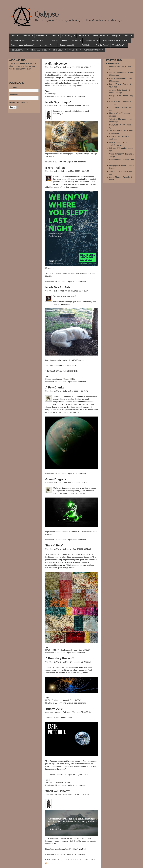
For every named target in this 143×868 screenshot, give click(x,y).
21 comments (60, 540)
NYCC (48, 650)
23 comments (60, 474)
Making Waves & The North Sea (115, 41)
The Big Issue (90, 41)
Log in (68, 96)
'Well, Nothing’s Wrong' (118, 142)
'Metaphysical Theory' (117, 166)
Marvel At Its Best (47, 45)
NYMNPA (83, 36)
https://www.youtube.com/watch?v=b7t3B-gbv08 (64, 360)
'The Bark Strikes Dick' (118, 131)
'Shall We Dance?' (58, 791)
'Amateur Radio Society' (119, 90)
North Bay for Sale (58, 287)
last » (93, 859)
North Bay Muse (38, 41)
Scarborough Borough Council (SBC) (60, 379)
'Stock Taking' (114, 107)
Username (14, 87)
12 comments (60, 785)
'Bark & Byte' (54, 545)
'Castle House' (115, 136)
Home (14, 36)
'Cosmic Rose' (118, 45)
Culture (54, 36)
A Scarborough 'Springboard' (23, 45)
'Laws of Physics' (116, 84)
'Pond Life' (41, 36)
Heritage (115, 36)
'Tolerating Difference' (117, 119)
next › (87, 859)
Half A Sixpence (56, 64)
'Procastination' (115, 160)
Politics (127, 36)
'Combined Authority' (93, 50)
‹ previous (55, 859)
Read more (50, 96)
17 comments (60, 162)
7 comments (60, 653)
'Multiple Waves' (115, 113)
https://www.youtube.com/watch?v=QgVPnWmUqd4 (66, 849)
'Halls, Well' (113, 125)
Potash (67, 783)
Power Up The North (71, 41)
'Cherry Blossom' (116, 177)
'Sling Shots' (114, 171)
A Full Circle (85, 45)
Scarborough (50, 94)
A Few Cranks (55, 387)
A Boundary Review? (60, 658)
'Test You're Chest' (18, 50)
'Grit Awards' (114, 148)
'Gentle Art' (26, 36)
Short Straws (59, 50)
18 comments (60, 382)
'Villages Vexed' (115, 96)
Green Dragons (56, 479)
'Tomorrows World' (67, 45)
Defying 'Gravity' (99, 36)
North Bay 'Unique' (58, 102)
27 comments (60, 703)
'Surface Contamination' (118, 73)
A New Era (54, 41)
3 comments (60, 96)
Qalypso (47, 14)
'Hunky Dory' (68, 36)
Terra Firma (50, 783)
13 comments (60, 282)
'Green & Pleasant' (117, 154)
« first (48, 859)
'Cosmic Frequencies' (117, 78)
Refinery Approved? (40, 50)
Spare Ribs (74, 50)
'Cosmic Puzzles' (116, 102)
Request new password (18, 102)
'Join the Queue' (102, 45)
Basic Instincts (55, 168)
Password (13, 95)
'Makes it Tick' (114, 67)
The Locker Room (18, 41)
